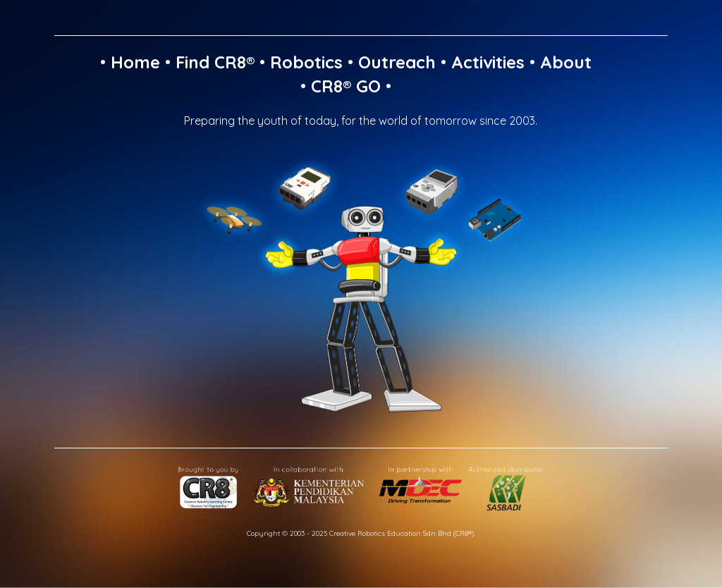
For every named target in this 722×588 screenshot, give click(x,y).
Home (135, 62)
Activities (488, 62)
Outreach (397, 62)
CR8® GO (346, 86)
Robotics (306, 62)
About (566, 62)
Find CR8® (215, 62)
